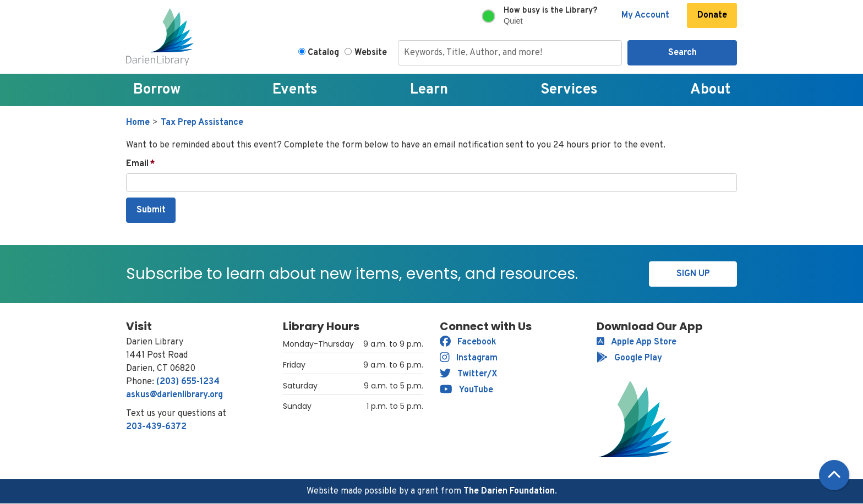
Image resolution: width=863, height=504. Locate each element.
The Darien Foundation (509, 491)
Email (137, 164)
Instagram (469, 358)
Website (371, 53)
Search (682, 53)
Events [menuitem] (295, 90)
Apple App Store (637, 342)
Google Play (629, 358)
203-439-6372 (156, 427)
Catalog (323, 53)
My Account (645, 15)
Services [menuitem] (569, 90)
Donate (712, 15)
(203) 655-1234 (188, 382)
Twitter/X (469, 374)
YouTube (466, 390)
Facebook (468, 342)
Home (138, 123)
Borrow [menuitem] (157, 90)
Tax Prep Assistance (202, 123)
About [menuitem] (710, 90)
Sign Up (693, 274)
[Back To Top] (834, 475)
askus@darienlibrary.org (174, 395)
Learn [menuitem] (429, 90)
